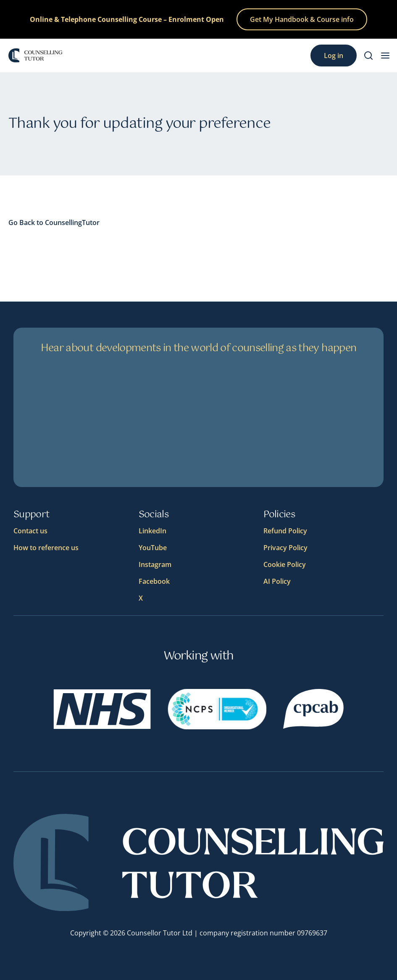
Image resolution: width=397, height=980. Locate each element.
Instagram (155, 564)
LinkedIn (152, 531)
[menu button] (385, 56)
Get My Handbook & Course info (302, 19)
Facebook (154, 581)
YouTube (153, 548)
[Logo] (35, 56)
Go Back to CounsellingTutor (54, 222)
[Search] (368, 56)
